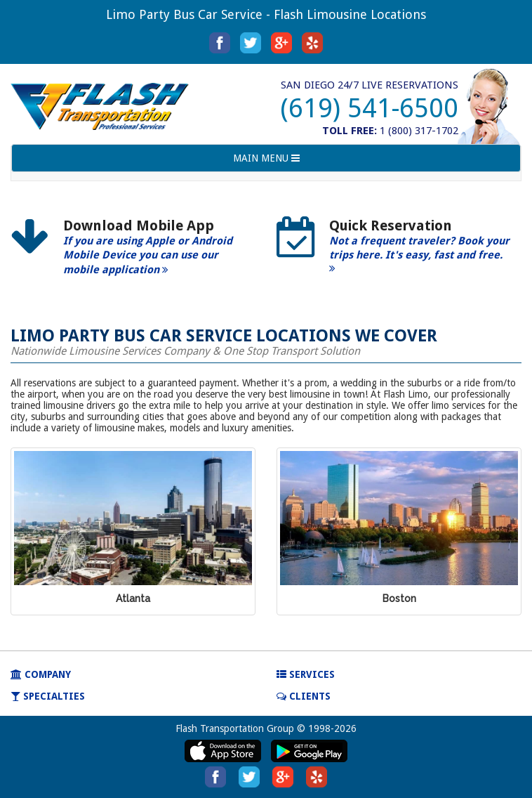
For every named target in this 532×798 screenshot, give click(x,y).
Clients (304, 696)
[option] (133, 252)
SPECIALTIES (48, 696)
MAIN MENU (266, 161)
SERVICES (306, 674)
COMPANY (41, 674)
